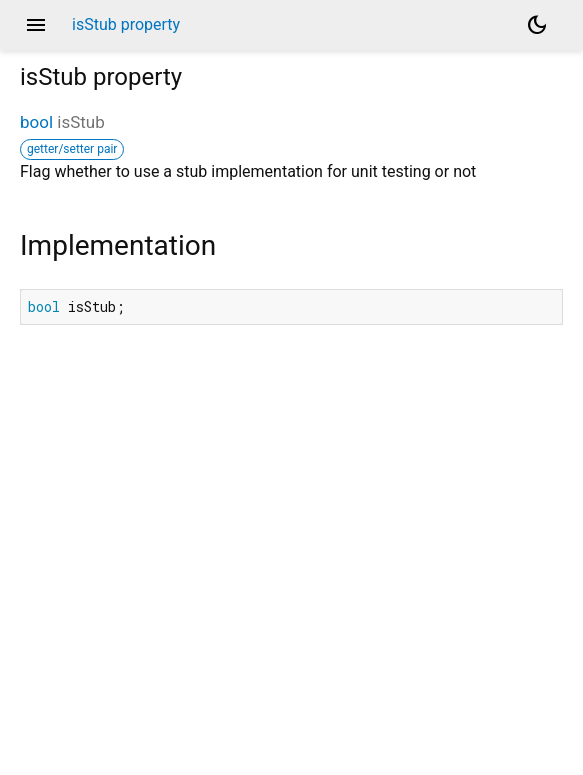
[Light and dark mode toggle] (537, 25)
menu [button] (36, 25)
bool (36, 122)
